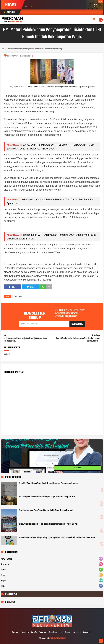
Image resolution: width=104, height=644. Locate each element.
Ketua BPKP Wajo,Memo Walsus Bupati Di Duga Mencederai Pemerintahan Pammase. (49, 483)
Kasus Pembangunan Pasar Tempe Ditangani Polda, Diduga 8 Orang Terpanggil (46, 510)
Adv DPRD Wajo (6, 559)
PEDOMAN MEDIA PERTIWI (58, 638)
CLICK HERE (77, 468)
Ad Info (34, 633)
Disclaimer (77, 633)
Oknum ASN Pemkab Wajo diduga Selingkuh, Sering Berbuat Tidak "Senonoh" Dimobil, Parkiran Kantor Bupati (57, 538)
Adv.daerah (19, 297)
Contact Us (25, 633)
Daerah (4, 575)
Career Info (88, 633)
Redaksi (15, 633)
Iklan (3, 586)
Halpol (3, 581)
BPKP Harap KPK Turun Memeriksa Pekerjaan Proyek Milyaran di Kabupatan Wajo (47, 497)
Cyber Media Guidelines (48, 633)
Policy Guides (65, 633)
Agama (3, 570)
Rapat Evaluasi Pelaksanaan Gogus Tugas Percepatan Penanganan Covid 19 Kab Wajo (49, 524)
